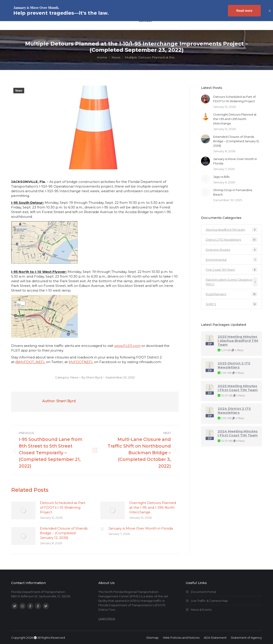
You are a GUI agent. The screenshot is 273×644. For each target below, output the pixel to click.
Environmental (231, 260)
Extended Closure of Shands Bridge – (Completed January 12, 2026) (64, 533)
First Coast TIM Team (231, 270)
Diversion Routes (231, 250)
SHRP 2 (231, 304)
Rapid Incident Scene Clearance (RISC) (231, 282)
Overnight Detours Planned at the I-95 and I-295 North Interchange (153, 507)
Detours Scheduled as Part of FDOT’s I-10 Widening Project (63, 507)
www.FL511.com (127, 346)
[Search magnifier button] (217, 20)
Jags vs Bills (221, 177)
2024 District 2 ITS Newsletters (234, 411)
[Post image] (23, 510)
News (19, 91)
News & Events (201, 610)
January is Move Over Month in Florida (141, 528)
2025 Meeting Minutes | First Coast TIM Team (238, 388)
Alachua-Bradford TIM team (231, 230)
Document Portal (203, 592)
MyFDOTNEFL (81, 362)
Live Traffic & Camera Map (209, 601)
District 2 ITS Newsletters (231, 240)
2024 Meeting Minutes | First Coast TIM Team (238, 433)
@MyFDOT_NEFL (30, 362)
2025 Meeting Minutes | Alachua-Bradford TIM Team (238, 341)
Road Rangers (231, 294)
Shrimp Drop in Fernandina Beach (233, 192)
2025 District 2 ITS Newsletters (234, 365)
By (92, 377)
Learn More (107, 618)
